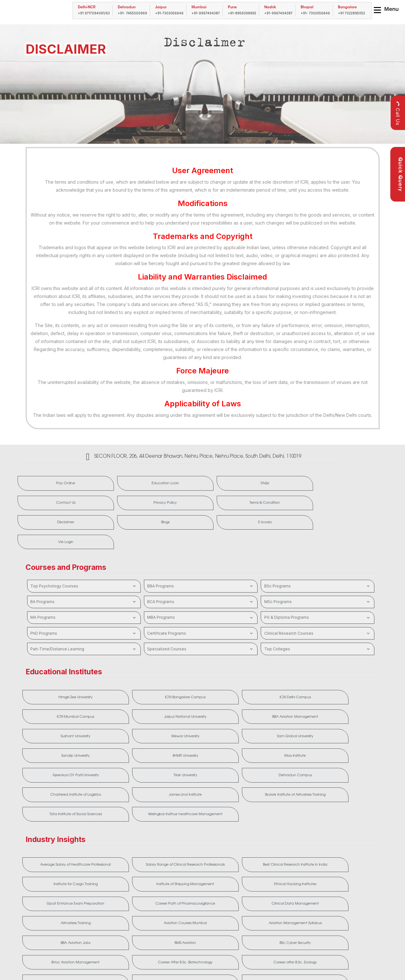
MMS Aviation (128, 897)
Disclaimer (127, 506)
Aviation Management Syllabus (128, 845)
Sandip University (345, 685)
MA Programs (84, 583)
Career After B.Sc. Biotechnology (129, 872)
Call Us (398, 113)
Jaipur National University (344, 663)
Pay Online (53, 484)
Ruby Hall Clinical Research (272, 897)
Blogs (200, 506)
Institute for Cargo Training (273, 790)
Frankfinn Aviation (344, 872)
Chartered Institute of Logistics (57, 731)
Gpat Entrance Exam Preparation (128, 817)
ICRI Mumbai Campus (272, 663)
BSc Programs (318, 552)
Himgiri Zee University (56, 663)
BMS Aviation (272, 845)
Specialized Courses (201, 615)
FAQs (200, 484)
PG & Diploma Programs (318, 583)
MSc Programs (318, 567)
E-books (274, 506)
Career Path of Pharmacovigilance (201, 817)
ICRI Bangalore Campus (129, 663)
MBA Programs (201, 583)
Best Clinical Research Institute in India (200, 790)
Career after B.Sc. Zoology (200, 872)
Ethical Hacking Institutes (57, 817)
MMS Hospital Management (201, 897)
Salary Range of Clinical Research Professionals (129, 790)
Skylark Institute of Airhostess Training (200, 731)
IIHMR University (56, 707)
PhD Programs (84, 599)
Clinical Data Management (273, 817)
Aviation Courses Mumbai (56, 845)
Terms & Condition (53, 506)
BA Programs (84, 567)
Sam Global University (273, 685)
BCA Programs (201, 567)
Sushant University (129, 685)
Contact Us (274, 484)
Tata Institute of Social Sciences (272, 731)
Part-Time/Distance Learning (84, 615)
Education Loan (126, 484)
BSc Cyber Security (344, 845)
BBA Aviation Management (57, 685)
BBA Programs (201, 552)
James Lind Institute (128, 731)
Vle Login (348, 506)
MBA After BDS (56, 897)
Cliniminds (273, 872)
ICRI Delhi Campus (200, 663)
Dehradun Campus (344, 707)
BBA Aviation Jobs (200, 845)
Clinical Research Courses (318, 599)
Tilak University (272, 707)
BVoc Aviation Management (56, 872)
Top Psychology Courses (84, 552)
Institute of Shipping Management (344, 790)
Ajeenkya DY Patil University (201, 707)
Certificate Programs (201, 599)
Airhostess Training (345, 817)
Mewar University (201, 685)
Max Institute (129, 707)
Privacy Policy (348, 484)
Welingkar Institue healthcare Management (344, 731)
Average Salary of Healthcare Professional (56, 790)
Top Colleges (318, 615)
